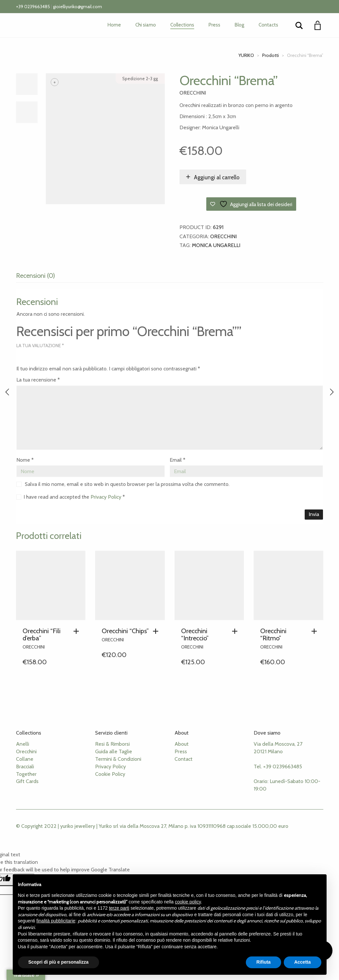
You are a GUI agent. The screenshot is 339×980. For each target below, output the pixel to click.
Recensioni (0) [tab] (35, 276)
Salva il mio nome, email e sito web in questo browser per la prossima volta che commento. (127, 484)
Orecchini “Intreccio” (195, 634)
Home (114, 25)
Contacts (268, 25)
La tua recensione (38, 380)
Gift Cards (27, 781)
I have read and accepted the (71, 497)
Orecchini (193, 93)
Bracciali (25, 766)
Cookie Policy (110, 774)
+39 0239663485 (33, 7)
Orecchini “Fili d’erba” (42, 634)
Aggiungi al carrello (217, 177)
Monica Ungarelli (216, 245)
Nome (25, 460)
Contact (184, 759)
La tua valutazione (40, 346)
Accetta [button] (303, 962)
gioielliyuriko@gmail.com (77, 7)
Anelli (23, 744)
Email (178, 460)
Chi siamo (146, 25)
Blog (239, 25)
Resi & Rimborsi (112, 744)
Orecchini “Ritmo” (273, 634)
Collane (25, 759)
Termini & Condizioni (118, 759)
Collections (182, 25)
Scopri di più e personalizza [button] (59, 962)
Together (26, 774)
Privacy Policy (107, 497)
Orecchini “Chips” (125, 631)
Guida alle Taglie (114, 751)
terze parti (119, 908)
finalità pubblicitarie (56, 921)
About (182, 744)
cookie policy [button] (188, 902)
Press (214, 25)
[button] (78, 631)
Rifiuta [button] (263, 962)
